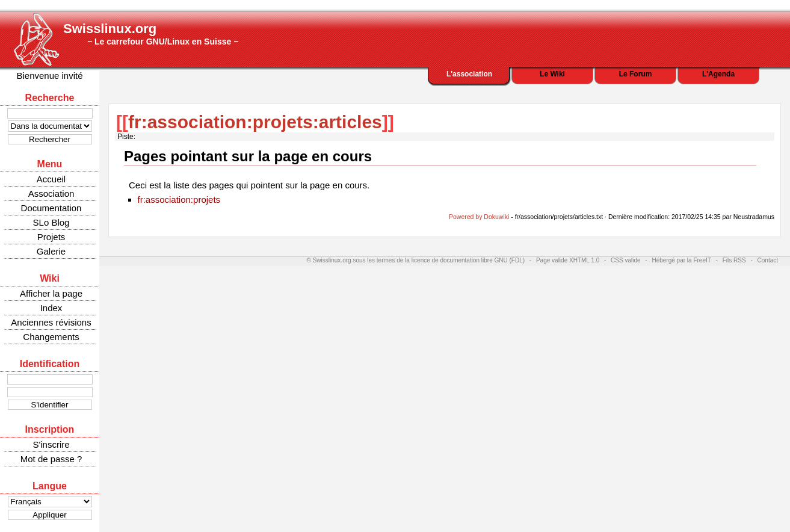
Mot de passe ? (51, 459)
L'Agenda (718, 74)
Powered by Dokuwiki (479, 217)
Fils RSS (734, 260)
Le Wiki (552, 74)
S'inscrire (51, 444)
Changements (51, 337)
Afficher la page (51, 293)
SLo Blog (51, 222)
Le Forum (636, 74)
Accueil (51, 179)
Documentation (51, 208)
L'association (469, 74)
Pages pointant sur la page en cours (248, 156)
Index (51, 308)
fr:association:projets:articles (255, 122)
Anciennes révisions (51, 322)
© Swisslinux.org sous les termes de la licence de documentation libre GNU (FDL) (416, 260)
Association (51, 193)
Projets (51, 237)
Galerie (51, 251)
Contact (768, 260)
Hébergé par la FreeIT (681, 260)
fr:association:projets (179, 199)
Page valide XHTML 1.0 (568, 260)
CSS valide (625, 260)
